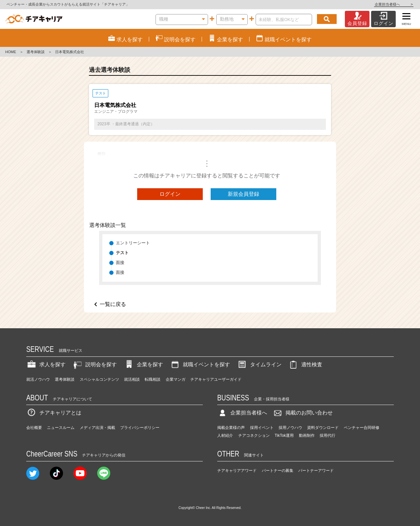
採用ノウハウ (290, 428)
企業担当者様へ (394, 4)
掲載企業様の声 (231, 428)
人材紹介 (225, 435)
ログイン (170, 194)
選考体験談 (36, 52)
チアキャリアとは (54, 413)
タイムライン (259, 364)
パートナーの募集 (278, 471)
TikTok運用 (284, 435)
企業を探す (143, 364)
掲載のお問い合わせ (303, 413)
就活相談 (132, 379)
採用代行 (327, 435)
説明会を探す (94, 364)
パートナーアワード (316, 471)
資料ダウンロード (323, 428)
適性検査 (305, 364)
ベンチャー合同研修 (362, 428)
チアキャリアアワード (237, 471)
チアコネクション (254, 435)
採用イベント (262, 428)
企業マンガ (176, 379)
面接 (120, 263)
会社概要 (34, 428)
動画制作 (307, 435)
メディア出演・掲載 (97, 428)
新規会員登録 (243, 194)
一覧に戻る (113, 304)
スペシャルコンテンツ (99, 379)
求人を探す (46, 364)
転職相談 (153, 379)
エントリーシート (133, 243)
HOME (11, 52)
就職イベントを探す (200, 364)
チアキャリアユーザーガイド (216, 379)
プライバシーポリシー (140, 428)
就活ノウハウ (38, 379)
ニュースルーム (61, 428)
